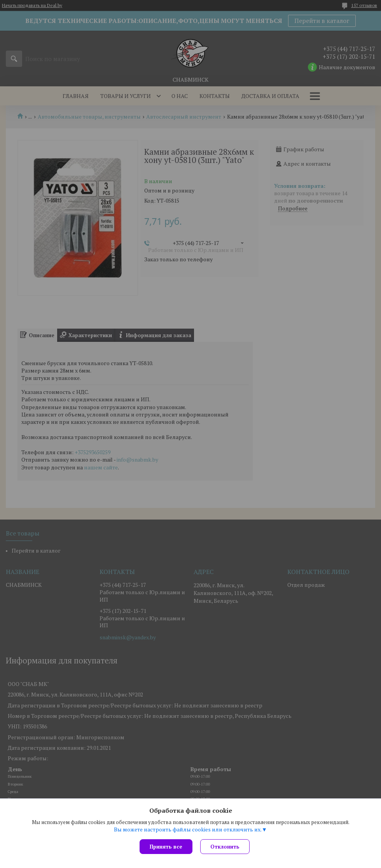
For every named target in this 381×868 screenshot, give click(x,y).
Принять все (166, 847)
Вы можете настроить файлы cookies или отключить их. (188, 829)
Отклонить (225, 847)
